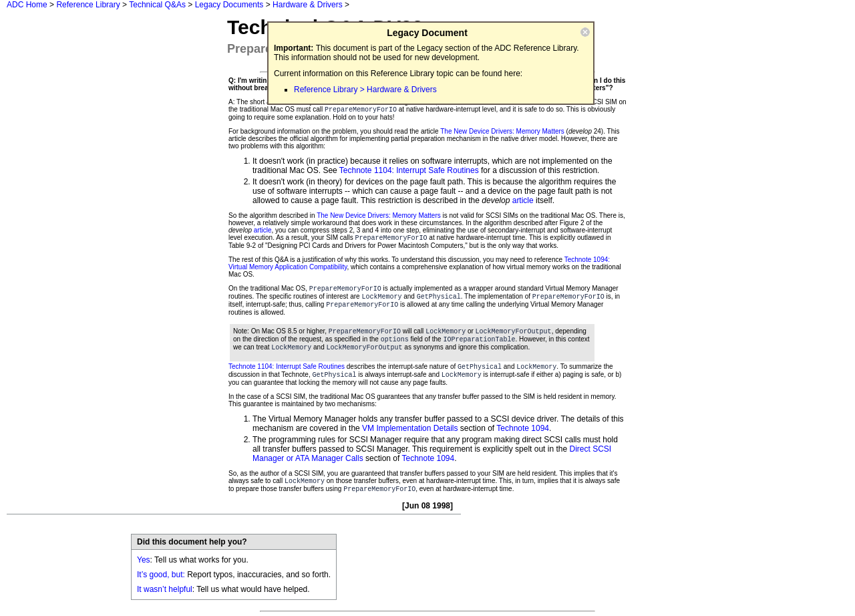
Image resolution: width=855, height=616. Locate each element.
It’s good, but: (161, 575)
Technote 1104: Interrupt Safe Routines (409, 170)
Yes (144, 560)
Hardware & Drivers (308, 5)
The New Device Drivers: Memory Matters (502, 131)
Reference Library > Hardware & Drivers (365, 90)
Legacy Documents (229, 5)
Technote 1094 (523, 428)
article (523, 200)
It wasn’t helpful (165, 589)
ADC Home (27, 5)
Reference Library (88, 5)
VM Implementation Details (410, 428)
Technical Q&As (157, 5)
